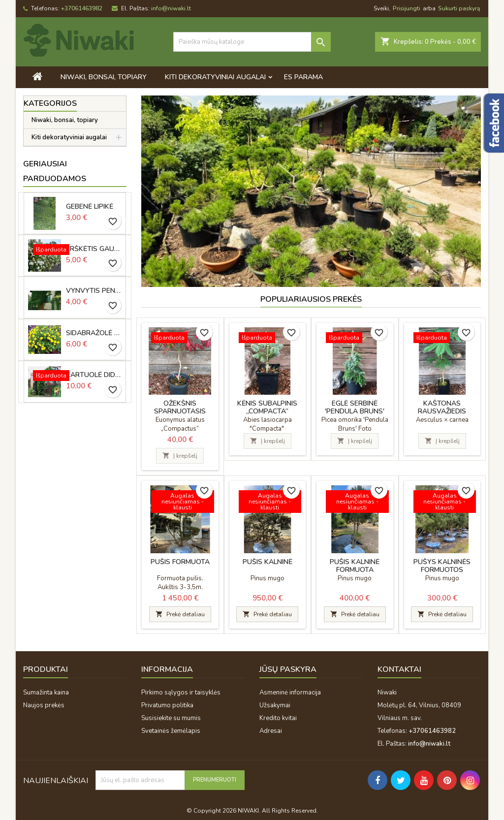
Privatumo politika (167, 705)
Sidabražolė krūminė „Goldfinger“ (94, 333)
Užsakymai (275, 705)
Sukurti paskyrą (459, 8)
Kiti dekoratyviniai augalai (215, 77)
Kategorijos (50, 103)
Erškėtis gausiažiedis (94, 249)
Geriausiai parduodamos (55, 171)
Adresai (271, 731)
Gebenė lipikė (90, 207)
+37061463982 (82, 8)
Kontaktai (399, 669)
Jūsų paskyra (288, 669)
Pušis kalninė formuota (355, 566)
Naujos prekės (44, 705)
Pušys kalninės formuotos (442, 566)
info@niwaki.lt (171, 8)
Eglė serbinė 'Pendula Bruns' (355, 407)
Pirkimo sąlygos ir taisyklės (181, 693)
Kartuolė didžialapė (94, 375)
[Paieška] (252, 42)
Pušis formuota (180, 562)
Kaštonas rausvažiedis (442, 407)
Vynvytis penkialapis (94, 291)
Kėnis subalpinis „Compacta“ (267, 407)
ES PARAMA (303, 77)
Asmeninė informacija (290, 693)
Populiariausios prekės (311, 299)
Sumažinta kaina (46, 693)
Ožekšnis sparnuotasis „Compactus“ (180, 411)
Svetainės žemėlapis (171, 731)
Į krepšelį (180, 456)
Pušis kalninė (268, 562)
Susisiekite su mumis (171, 718)
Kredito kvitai (278, 718)
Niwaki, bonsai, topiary (104, 77)
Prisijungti (407, 8)
